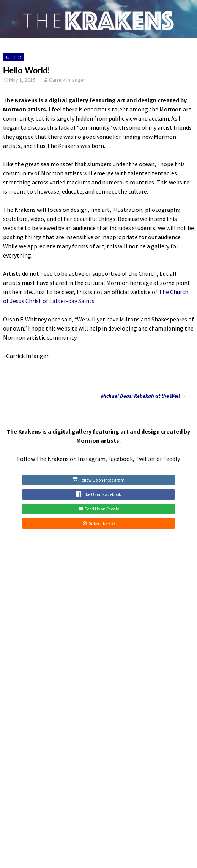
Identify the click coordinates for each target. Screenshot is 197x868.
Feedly (172, 459)
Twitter (145, 459)
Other (14, 57)
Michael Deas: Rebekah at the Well (144, 396)
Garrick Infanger (67, 80)
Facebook (121, 459)
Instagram (92, 459)
